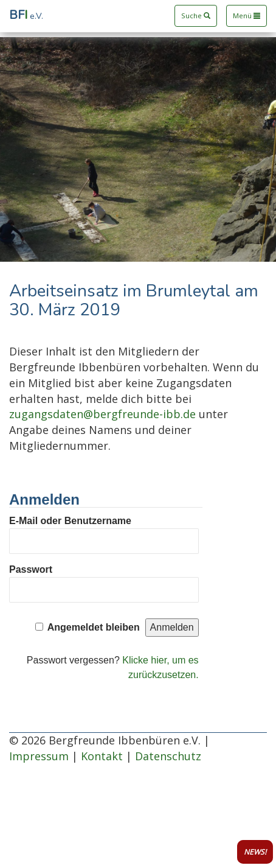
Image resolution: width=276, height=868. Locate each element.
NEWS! (255, 852)
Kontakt (102, 756)
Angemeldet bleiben (94, 627)
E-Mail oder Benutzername (70, 521)
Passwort (31, 569)
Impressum (39, 756)
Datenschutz (168, 756)
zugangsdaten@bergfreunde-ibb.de (102, 414)
